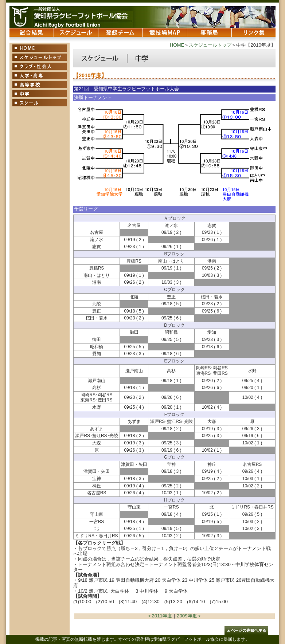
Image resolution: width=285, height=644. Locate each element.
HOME (177, 45)
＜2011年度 (159, 616)
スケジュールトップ (210, 45)
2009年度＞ (189, 616)
